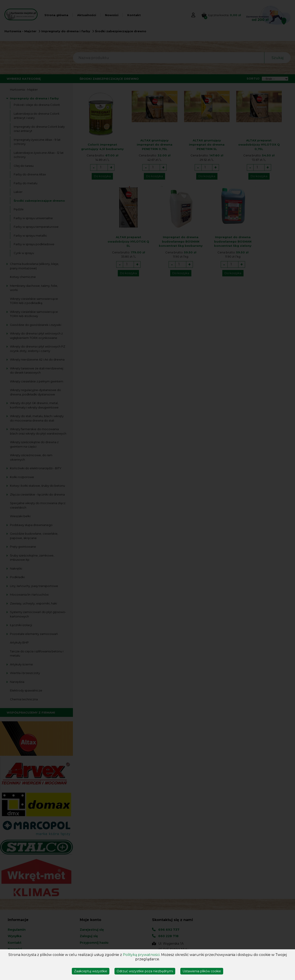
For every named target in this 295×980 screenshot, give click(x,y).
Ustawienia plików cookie (202, 971)
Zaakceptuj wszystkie (91, 971)
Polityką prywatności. (142, 955)
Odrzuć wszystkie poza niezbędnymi (145, 971)
